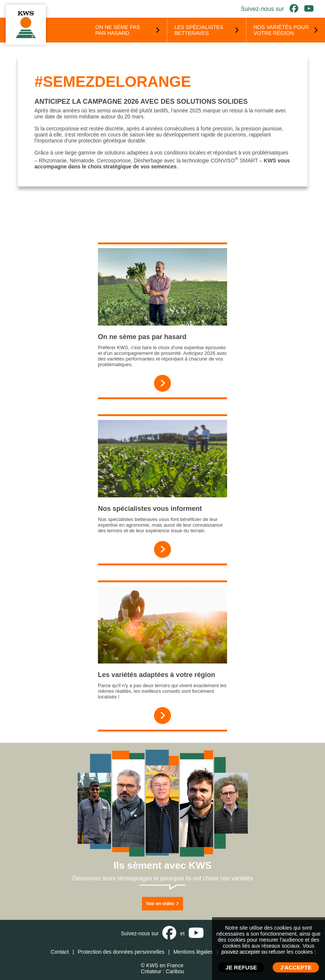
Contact (60, 952)
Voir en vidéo (162, 904)
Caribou (175, 971)
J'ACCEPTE (296, 967)
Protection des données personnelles (121, 952)
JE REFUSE (241, 967)
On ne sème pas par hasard (118, 30)
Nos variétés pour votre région (281, 30)
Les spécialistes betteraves (199, 30)
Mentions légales (193, 952)
